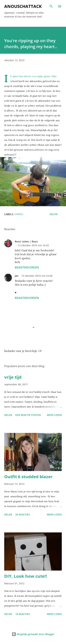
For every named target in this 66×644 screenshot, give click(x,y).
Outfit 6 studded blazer (28, 477)
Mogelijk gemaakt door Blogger (33, 634)
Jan (17, 276)
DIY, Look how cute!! (26, 576)
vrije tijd (13, 377)
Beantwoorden (27, 267)
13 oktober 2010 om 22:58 (37, 276)
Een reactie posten (28, 415)
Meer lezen (54, 415)
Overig (19, 214)
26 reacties (23, 514)
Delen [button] (54, 214)
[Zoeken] (51, 6)
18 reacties (23, 614)
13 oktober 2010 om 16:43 (33, 245)
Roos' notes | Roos (26, 241)
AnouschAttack (23, 6)
